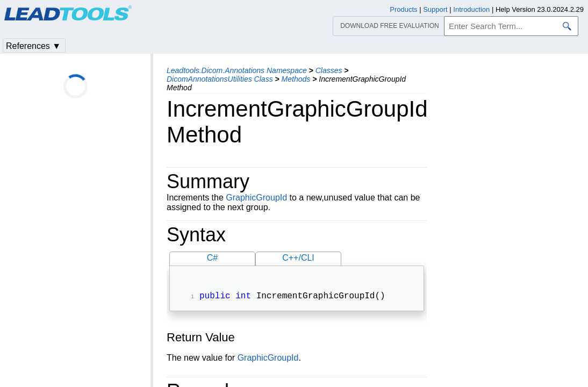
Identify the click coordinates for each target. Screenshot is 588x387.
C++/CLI (298, 258)
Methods (296, 79)
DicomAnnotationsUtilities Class (220, 79)
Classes (329, 70)
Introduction (471, 9)
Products (403, 9)
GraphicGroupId (256, 198)
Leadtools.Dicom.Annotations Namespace (237, 70)
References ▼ (33, 46)
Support (435, 9)
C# (212, 258)
